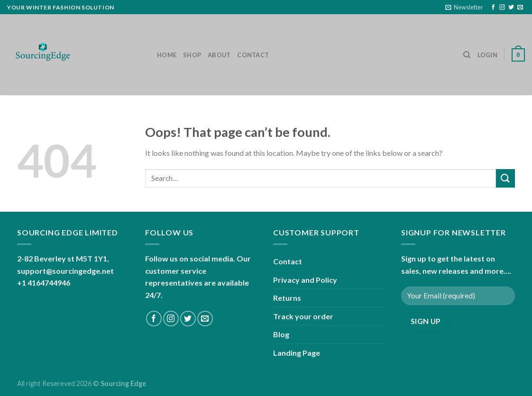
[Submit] (505, 178)
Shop (192, 55)
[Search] (467, 55)
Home (167, 55)
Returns (287, 298)
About (219, 55)
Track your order (303, 316)
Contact (253, 55)
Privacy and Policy (305, 280)
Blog (281, 334)
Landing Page (297, 353)
